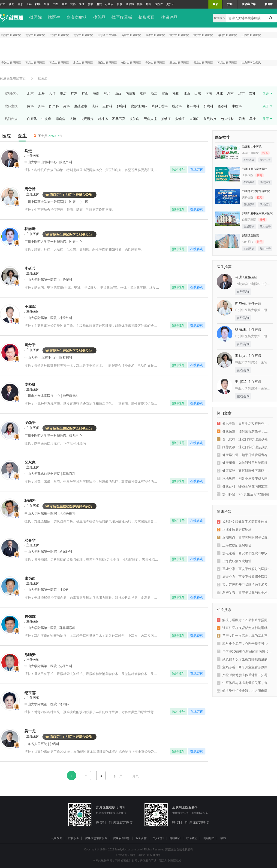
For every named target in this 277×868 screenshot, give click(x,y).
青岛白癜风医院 (203, 63)
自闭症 (194, 119)
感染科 (177, 106)
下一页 (118, 776)
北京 (30, 93)
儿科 (29, 4)
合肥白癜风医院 (131, 35)
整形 (20, 4)
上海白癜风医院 (251, 35)
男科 (47, 4)
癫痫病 (60, 119)
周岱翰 (240, 303)
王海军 (240, 382)
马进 (238, 277)
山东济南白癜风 (107, 35)
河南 (209, 93)
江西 (187, 93)
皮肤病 (134, 119)
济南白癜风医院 (107, 63)
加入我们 (158, 838)
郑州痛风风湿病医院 (255, 169)
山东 (198, 93)
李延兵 (240, 356)
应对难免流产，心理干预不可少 (242, 644)
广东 (74, 93)
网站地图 (209, 838)
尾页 (135, 776)
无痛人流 (150, 119)
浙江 (154, 93)
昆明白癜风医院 (227, 35)
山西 (118, 93)
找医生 (54, 17)
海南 (96, 93)
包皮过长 (227, 119)
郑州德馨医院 (250, 236)
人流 (73, 119)
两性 (82, 4)
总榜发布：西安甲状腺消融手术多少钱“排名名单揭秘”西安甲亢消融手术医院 (245, 592)
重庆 (63, 93)
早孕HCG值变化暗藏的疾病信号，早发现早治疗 (245, 651)
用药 (149, 4)
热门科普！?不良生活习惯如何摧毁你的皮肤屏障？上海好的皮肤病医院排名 (245, 494)
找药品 (99, 17)
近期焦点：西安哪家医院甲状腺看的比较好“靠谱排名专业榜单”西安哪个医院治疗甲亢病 (245, 537)
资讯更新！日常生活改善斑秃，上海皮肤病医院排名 (245, 423)
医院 (6, 136)
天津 (52, 93)
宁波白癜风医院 (11, 63)
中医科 (237, 106)
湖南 (230, 93)
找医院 (36, 17)
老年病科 (193, 106)
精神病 (103, 119)
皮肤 (120, 4)
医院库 (159, 4)
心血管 (109, 4)
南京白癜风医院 (59, 63)
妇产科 (54, 106)
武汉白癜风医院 (179, 35)
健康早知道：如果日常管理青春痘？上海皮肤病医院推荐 (245, 455)
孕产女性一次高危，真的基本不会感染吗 (245, 636)
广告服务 (74, 838)
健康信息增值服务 (96, 838)
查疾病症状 (77, 17)
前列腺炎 (210, 119)
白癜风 (32, 119)
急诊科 (223, 106)
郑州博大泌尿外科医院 (256, 191)
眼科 (140, 4)
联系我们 (192, 838)
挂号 (265, 153)
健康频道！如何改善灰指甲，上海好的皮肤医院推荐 (245, 431)
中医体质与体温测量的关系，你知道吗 (245, 683)
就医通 (42, 78)
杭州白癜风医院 (11, 35)
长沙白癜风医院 (131, 63)
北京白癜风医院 (83, 63)
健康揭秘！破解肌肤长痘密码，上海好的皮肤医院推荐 (245, 471)
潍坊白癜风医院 (179, 63)
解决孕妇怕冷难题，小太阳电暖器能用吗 (245, 691)
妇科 (38, 4)
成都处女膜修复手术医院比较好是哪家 (245, 522)
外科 (41, 106)
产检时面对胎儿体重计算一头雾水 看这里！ (245, 675)
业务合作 (141, 838)
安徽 (165, 93)
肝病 (99, 4)
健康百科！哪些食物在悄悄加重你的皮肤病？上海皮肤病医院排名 (245, 486)
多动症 (180, 119)
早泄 (253, 119)
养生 (64, 4)
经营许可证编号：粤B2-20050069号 (138, 855)
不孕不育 (119, 119)
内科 (30, 106)
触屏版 (269, 4)
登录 (215, 4)
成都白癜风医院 (155, 35)
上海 (41, 93)
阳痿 (242, 119)
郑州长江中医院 (252, 147)
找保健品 (169, 17)
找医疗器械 (122, 17)
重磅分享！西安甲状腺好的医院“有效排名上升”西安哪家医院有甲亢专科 (245, 569)
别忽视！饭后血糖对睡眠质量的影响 (245, 659)
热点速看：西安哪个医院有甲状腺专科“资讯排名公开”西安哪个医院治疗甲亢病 (245, 553)
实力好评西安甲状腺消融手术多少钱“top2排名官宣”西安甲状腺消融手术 (245, 585)
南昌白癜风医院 (35, 63)
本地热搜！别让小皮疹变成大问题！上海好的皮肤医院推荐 (245, 478)
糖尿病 (130, 4)
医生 (22, 136)
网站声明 (175, 838)
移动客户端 (249, 4)
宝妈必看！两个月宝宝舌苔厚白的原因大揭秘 (245, 667)
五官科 (107, 106)
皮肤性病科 (139, 106)
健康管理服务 (121, 838)
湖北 (220, 93)
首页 (3, 4)
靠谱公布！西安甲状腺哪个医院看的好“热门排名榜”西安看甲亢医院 (245, 577)
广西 (85, 93)
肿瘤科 (121, 106)
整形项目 (147, 17)
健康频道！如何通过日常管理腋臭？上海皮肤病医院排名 (245, 463)
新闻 (12, 4)
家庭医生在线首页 (13, 78)
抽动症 (166, 119)
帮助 (223, 838)
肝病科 (208, 106)
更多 (170, 4)
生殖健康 (81, 106)
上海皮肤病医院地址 (234, 530)
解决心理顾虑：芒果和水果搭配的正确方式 (245, 620)
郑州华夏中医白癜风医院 (257, 213)
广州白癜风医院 (59, 35)
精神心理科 (160, 106)
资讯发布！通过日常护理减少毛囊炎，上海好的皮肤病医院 (245, 439)
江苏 (143, 93)
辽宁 (241, 93)
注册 (230, 4)
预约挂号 (178, 169)
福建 (176, 93)
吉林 (252, 93)
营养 (73, 4)
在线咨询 (197, 169)
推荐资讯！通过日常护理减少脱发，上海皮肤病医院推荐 (245, 447)
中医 (55, 4)
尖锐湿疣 (87, 119)
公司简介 (57, 838)
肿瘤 (90, 4)
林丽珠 (240, 330)
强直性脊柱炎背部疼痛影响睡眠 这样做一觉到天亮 (245, 628)
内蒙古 (130, 93)
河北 (107, 93)
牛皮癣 (46, 119)
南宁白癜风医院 (35, 35)
